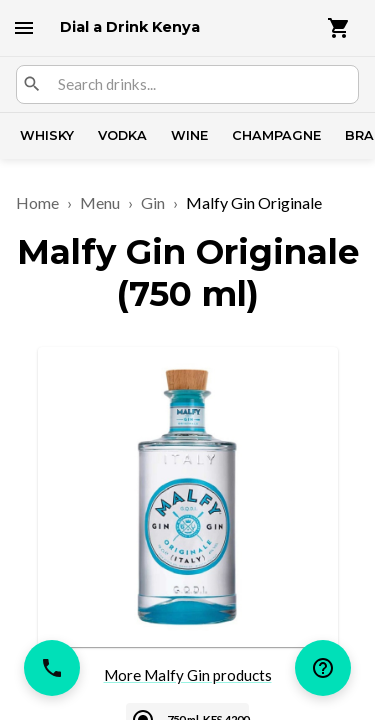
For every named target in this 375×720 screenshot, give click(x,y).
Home (37, 202)
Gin (153, 202)
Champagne (276, 135)
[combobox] (200, 84)
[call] (52, 668)
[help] (323, 668)
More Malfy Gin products (188, 675)
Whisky (47, 135)
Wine (189, 135)
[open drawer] (24, 28)
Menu (100, 202)
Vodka (122, 135)
